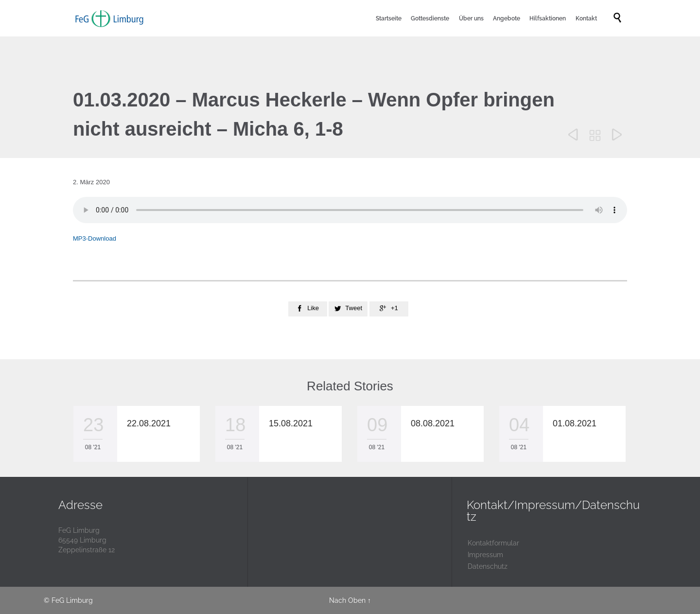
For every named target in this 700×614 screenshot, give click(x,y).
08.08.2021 (433, 423)
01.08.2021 (575, 423)
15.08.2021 (291, 423)
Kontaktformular (493, 543)
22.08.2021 (149, 423)
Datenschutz (488, 566)
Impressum (485, 555)
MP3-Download (95, 238)
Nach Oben (347, 600)
